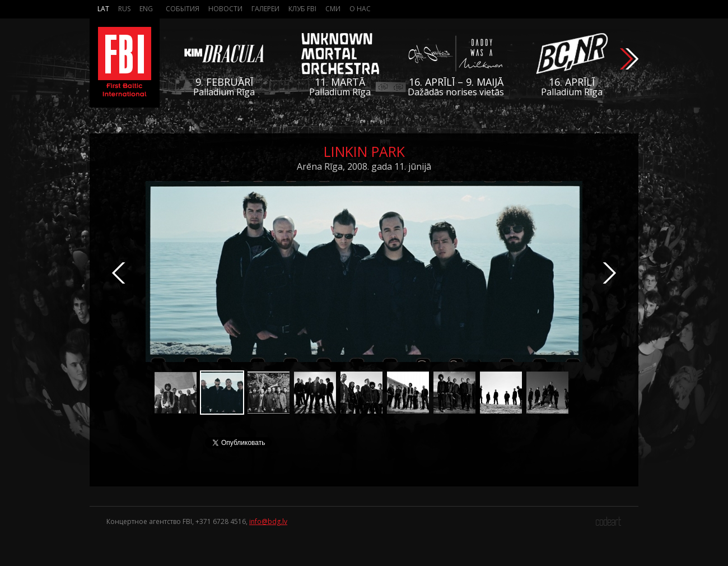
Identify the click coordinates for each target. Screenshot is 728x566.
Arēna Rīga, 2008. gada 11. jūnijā (364, 166)
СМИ (333, 9)
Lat (103, 9)
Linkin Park (364, 151)
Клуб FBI (302, 9)
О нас (360, 9)
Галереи (265, 9)
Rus (124, 9)
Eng (146, 9)
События (183, 9)
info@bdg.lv (268, 521)
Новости (225, 9)
